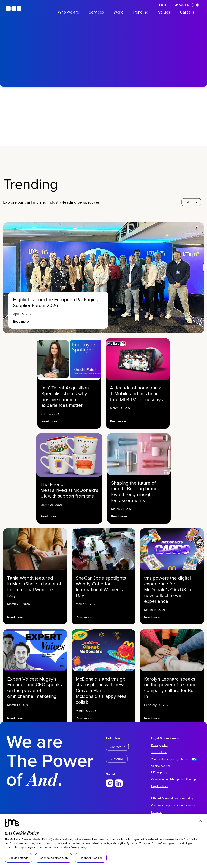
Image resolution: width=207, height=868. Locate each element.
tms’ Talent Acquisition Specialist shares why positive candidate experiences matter (65, 396)
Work (118, 12)
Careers (187, 12)
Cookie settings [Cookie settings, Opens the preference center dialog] (18, 858)
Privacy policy (79, 847)
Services (96, 12)
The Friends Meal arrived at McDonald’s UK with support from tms (69, 490)
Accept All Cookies (91, 858)
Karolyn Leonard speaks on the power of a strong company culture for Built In (171, 687)
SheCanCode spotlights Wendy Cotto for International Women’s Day (101, 586)
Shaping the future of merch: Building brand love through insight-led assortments (135, 491)
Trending (140, 12)
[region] (103, 841)
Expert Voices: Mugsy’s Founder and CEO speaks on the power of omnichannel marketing (34, 687)
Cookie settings (161, 766)
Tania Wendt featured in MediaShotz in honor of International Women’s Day (34, 586)
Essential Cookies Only (53, 858)
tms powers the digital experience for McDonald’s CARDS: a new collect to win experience (168, 589)
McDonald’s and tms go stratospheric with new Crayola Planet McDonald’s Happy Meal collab (102, 690)
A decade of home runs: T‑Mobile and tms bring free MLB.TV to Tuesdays (136, 393)
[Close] (201, 821)
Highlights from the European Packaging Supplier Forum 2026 (56, 302)
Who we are (68, 12)
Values (164, 12)
